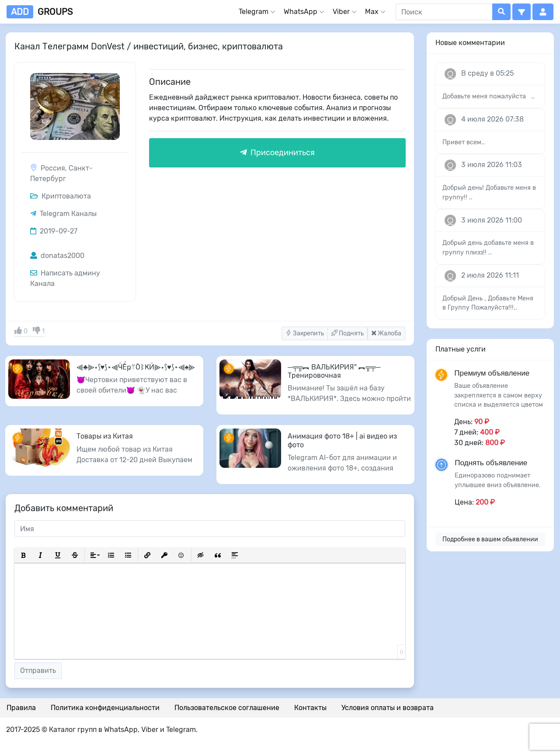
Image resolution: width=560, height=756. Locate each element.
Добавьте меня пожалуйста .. (489, 96)
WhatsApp (301, 12)
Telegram (254, 12)
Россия (53, 168)
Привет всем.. (464, 142)
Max (372, 12)
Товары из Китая (105, 436)
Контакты (310, 708)
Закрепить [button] (305, 333)
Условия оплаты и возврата (388, 708)
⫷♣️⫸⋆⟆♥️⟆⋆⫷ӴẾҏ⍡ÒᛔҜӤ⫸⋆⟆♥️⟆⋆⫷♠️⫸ (136, 367)
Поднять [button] (348, 333)
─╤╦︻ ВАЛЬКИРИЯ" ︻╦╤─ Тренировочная (334, 371)
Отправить (38, 671)
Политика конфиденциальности (105, 708)
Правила (21, 708)
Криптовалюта (61, 196)
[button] (522, 12)
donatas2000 (57, 256)
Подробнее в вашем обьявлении (490, 539)
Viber (341, 12)
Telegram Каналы (68, 214)
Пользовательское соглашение (227, 708)
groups (40, 12)
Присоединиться (277, 153)
